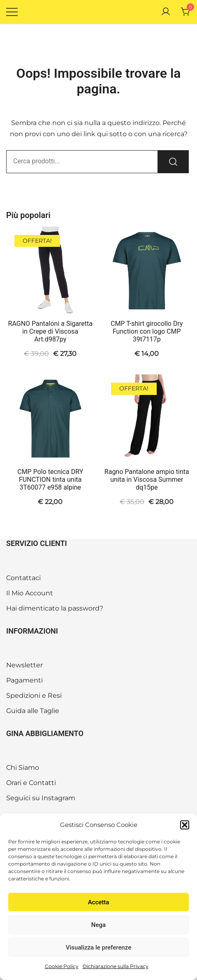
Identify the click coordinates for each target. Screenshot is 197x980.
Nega (98, 925)
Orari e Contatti (31, 783)
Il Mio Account (30, 593)
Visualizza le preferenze (99, 947)
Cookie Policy (62, 966)
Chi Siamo (23, 768)
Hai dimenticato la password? (55, 608)
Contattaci (23, 578)
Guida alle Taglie (33, 711)
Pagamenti (24, 680)
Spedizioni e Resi (34, 696)
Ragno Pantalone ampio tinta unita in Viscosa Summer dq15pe (147, 480)
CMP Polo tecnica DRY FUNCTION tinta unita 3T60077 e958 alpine (50, 480)
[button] (185, 825)
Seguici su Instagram (41, 798)
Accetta (99, 902)
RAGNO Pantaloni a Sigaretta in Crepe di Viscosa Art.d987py (50, 331)
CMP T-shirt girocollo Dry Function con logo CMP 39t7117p (147, 331)
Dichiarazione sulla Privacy (116, 966)
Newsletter (24, 665)
